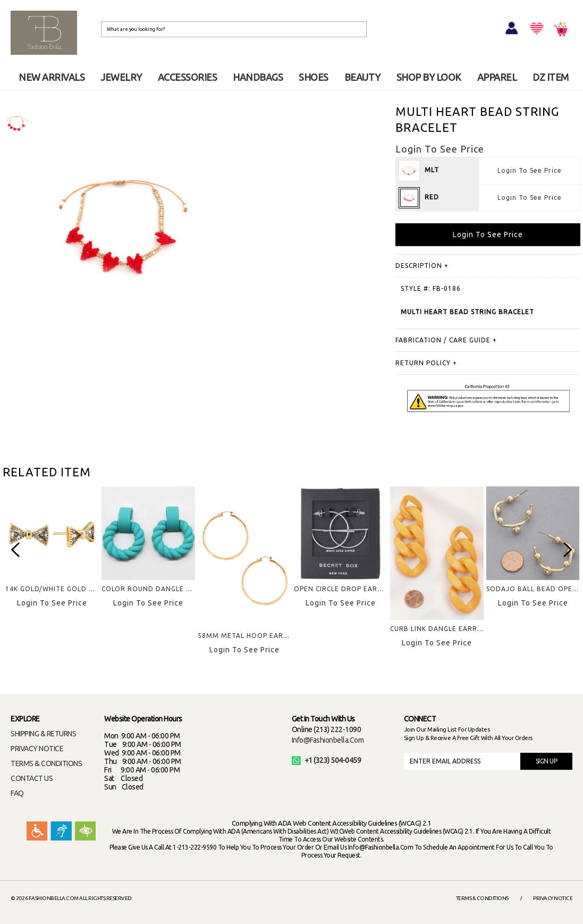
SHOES (314, 77)
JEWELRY (121, 77)
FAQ (17, 793)
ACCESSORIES (188, 77)
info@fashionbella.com (328, 740)
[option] (16, 123)
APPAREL (497, 77)
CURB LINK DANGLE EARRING (440, 629)
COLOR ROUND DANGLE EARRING (159, 589)
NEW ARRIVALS (52, 77)
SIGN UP (547, 761)
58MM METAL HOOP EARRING (249, 636)
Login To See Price (530, 170)
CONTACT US (32, 778)
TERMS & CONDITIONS (46, 763)
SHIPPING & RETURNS (43, 734)
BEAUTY (362, 77)
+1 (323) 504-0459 (327, 760)
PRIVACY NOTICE (37, 749)
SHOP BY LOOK (429, 77)
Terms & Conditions (482, 898)
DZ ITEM (551, 77)
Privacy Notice (553, 898)
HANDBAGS (258, 77)
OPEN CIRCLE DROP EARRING (344, 589)
